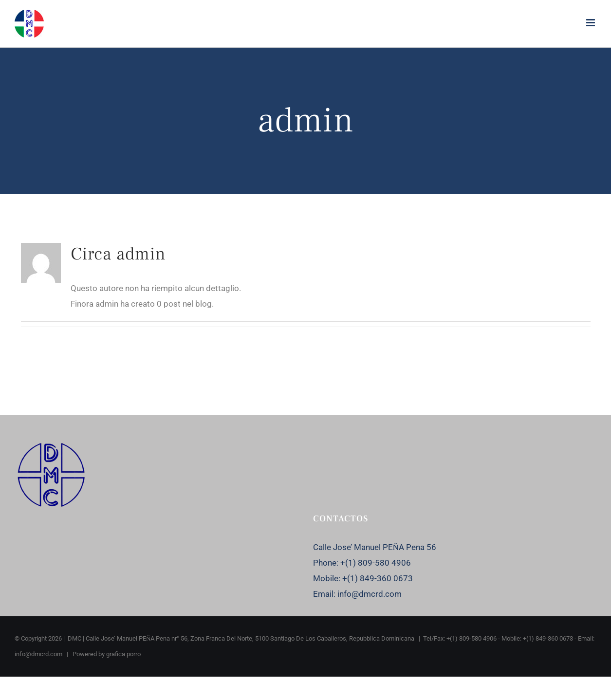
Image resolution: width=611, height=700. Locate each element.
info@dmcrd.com (370, 594)
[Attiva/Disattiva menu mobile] (591, 23)
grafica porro (123, 654)
